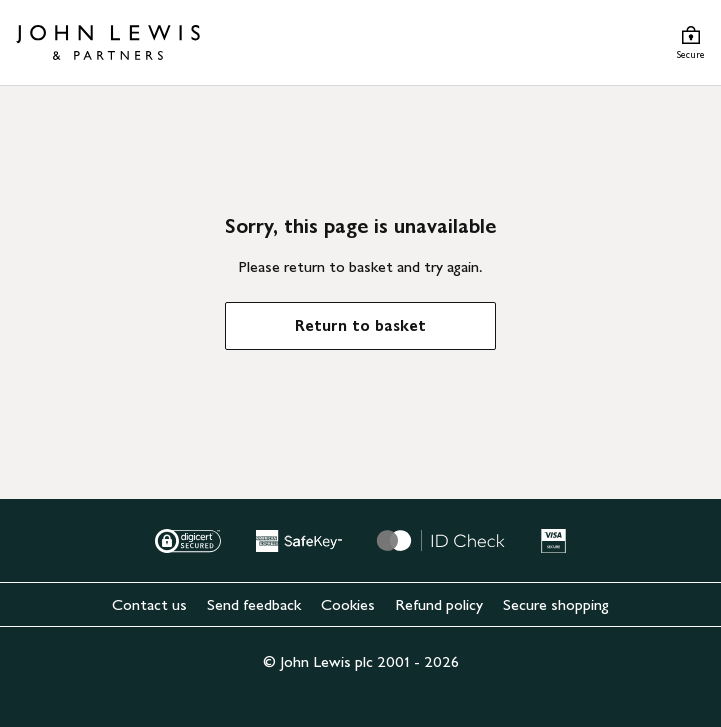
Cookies (348, 604)
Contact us (149, 604)
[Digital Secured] (188, 541)
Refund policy (439, 604)
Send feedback (254, 604)
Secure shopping (556, 604)
